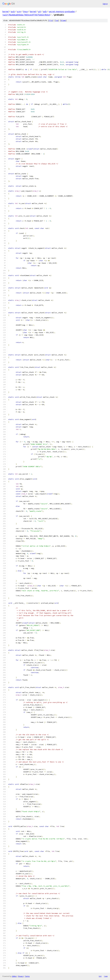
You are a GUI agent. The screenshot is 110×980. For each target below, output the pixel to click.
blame (63, 20)
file (51, 20)
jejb (45, 11)
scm (19, 11)
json (106, 976)
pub (13, 11)
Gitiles (14, 976)
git (40, 11)
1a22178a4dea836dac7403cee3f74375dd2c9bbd (26, 15)
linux (25, 11)
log (57, 20)
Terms (27, 976)
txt (100, 976)
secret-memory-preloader (62, 11)
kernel (6, 11)
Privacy (21, 976)
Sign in (105, 4)
